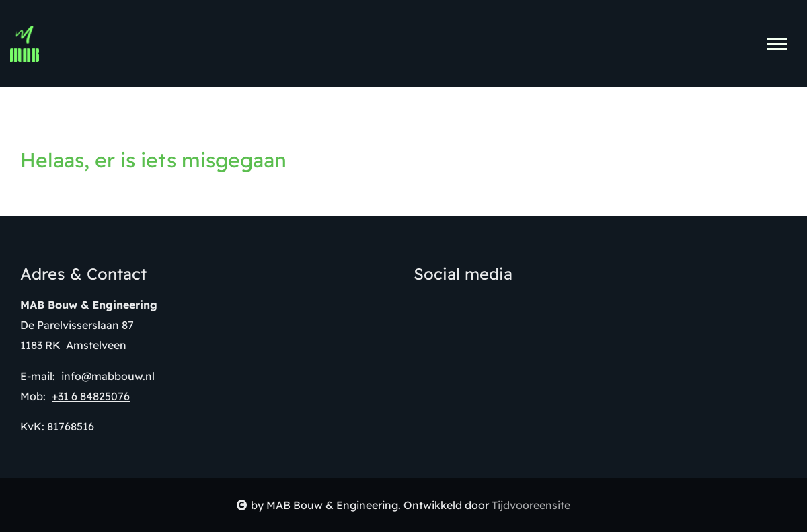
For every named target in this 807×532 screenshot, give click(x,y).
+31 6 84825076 (91, 396)
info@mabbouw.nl (108, 376)
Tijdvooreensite (531, 505)
